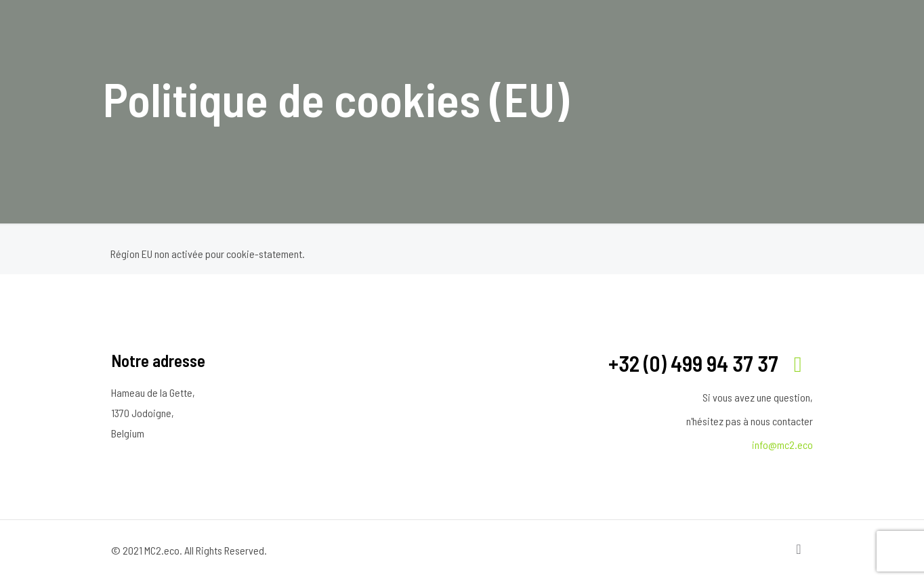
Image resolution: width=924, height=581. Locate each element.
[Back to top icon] (799, 548)
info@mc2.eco (782, 445)
